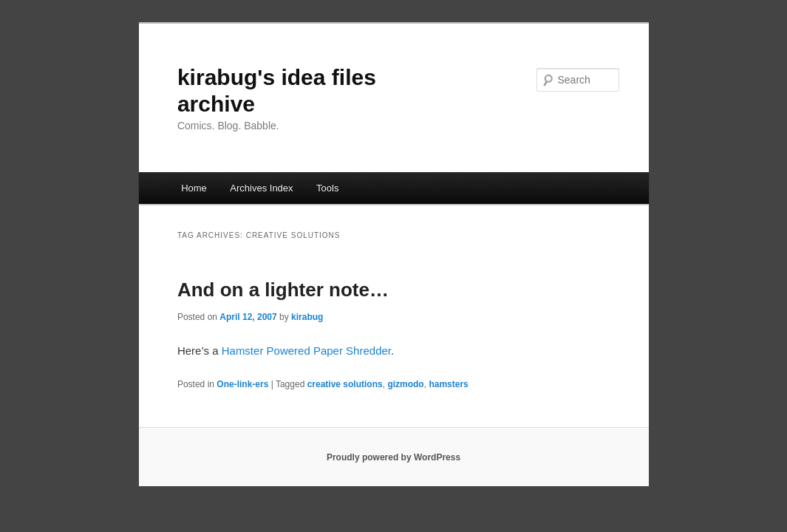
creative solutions (345, 384)
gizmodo (405, 384)
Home (194, 188)
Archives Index (261, 188)
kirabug (307, 317)
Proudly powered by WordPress (393, 457)
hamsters (448, 384)
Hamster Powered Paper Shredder (306, 351)
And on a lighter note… (283, 290)
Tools (327, 188)
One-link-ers (242, 384)
